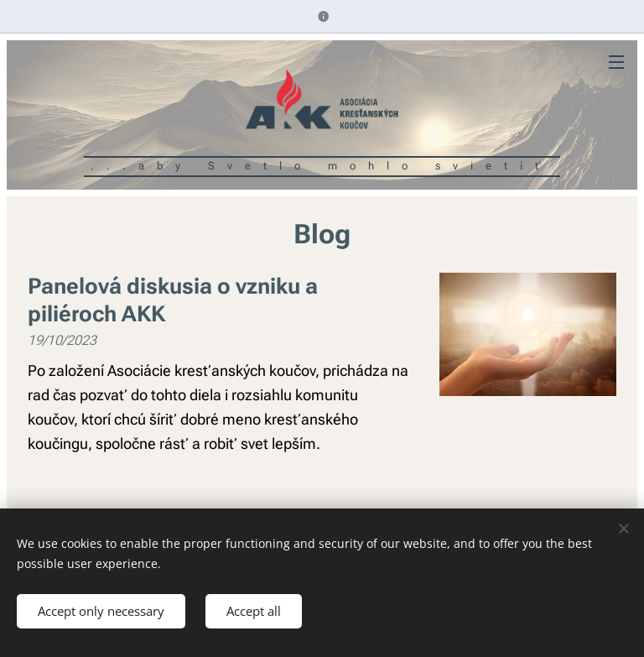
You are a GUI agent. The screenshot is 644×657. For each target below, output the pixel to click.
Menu (616, 62)
